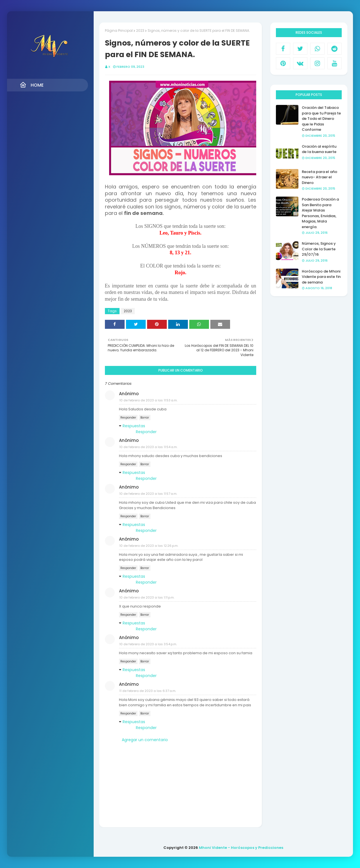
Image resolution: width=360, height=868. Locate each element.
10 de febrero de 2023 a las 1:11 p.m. (147, 597)
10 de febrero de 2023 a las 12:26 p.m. (149, 546)
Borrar (145, 418)
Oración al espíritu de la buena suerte (319, 149)
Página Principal (119, 31)
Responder (128, 418)
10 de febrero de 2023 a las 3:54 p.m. (148, 644)
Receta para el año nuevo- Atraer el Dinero (319, 177)
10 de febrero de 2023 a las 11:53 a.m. (148, 400)
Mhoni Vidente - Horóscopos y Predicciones (241, 848)
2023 (140, 31)
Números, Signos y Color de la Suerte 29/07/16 (319, 249)
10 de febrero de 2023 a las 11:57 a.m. (148, 494)
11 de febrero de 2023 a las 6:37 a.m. (148, 691)
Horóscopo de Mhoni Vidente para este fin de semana (321, 277)
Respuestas (134, 426)
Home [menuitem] (32, 85)
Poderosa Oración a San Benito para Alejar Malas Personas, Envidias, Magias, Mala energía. (320, 213)
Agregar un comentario (145, 740)
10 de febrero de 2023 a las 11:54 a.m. (148, 447)
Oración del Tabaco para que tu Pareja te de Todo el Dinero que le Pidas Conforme (321, 119)
